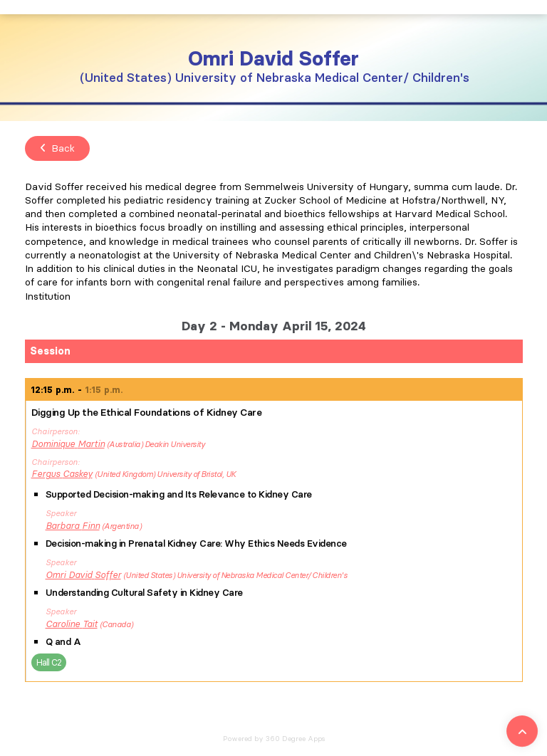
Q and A (63, 642)
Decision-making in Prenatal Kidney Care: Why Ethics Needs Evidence (196, 544)
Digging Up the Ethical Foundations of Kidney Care (147, 412)
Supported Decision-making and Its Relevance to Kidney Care (179, 494)
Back (58, 148)
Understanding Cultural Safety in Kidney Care (144, 593)
